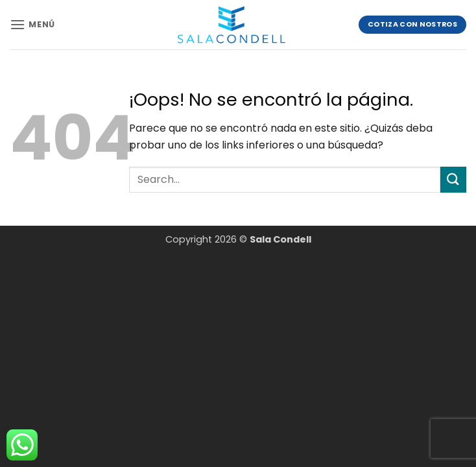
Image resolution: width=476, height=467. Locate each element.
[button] (32, 24)
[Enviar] (453, 179)
